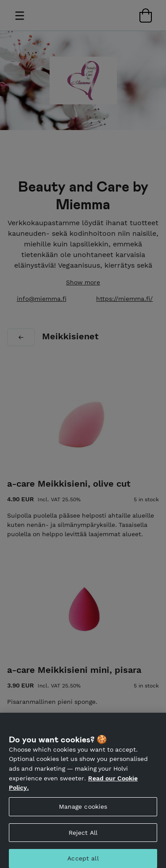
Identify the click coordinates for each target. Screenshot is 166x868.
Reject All (83, 838)
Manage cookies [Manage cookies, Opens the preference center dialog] (83, 812)
